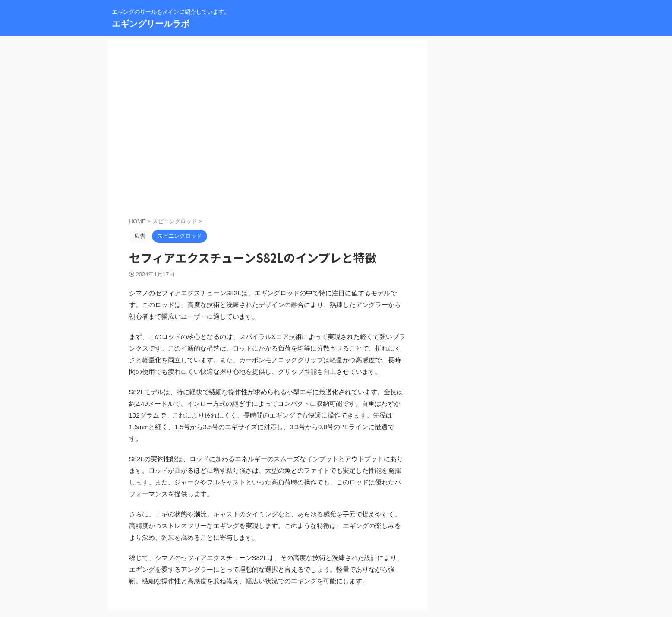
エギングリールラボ (151, 24)
